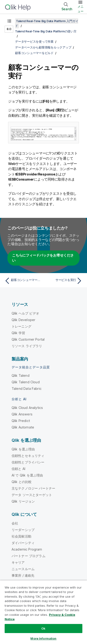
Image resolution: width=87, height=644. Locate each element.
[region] (43, 612)
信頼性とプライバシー (28, 462)
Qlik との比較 (22, 482)
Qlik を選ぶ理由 (23, 449)
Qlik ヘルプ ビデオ (25, 313)
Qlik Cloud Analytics (27, 408)
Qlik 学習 (18, 333)
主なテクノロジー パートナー (33, 488)
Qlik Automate (23, 427)
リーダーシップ (23, 530)
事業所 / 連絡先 (23, 575)
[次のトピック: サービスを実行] (64, 281)
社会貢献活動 (21, 536)
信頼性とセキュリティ (28, 456)
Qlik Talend (21, 375)
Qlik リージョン (23, 501)
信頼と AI (18, 469)
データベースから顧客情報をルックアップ (43, 47)
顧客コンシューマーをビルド (34, 53)
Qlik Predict (21, 421)
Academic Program (27, 549)
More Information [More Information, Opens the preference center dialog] (43, 638)
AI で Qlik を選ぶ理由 (27, 475)
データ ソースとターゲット (32, 495)
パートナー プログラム (29, 556)
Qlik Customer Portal (28, 339)
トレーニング (21, 326)
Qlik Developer (23, 320)
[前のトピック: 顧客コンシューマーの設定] (23, 281)
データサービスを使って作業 (34, 41)
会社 (15, 523)
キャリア (18, 562)
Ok (43, 628)
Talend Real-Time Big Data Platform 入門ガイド (47, 23)
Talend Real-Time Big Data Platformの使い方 (46, 31)
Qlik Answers (22, 414)
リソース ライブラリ (27, 346)
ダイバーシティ (23, 543)
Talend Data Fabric (27, 389)
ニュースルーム (23, 569)
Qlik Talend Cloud (26, 382)
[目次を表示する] (9, 21)
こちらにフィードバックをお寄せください (43, 258)
